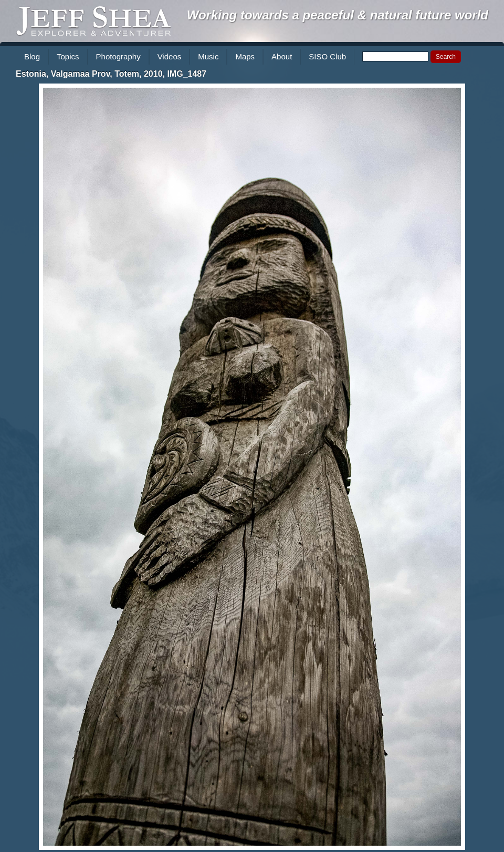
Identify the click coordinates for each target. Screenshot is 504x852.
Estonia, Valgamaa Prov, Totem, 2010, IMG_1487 (111, 74)
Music (208, 56)
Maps (245, 56)
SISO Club (327, 56)
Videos (170, 56)
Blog (32, 56)
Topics (68, 56)
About (282, 56)
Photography (118, 56)
